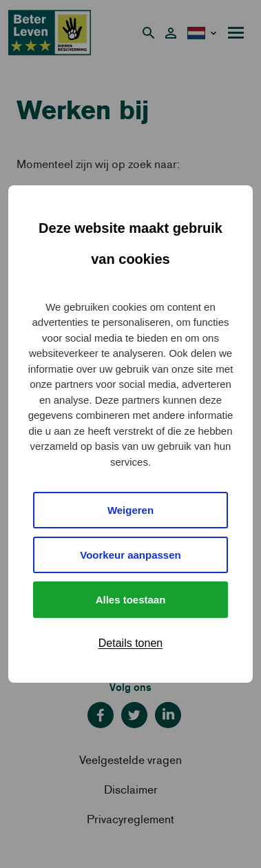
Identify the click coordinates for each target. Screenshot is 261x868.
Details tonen (130, 643)
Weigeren (130, 510)
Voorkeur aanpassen (130, 555)
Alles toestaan (131, 600)
